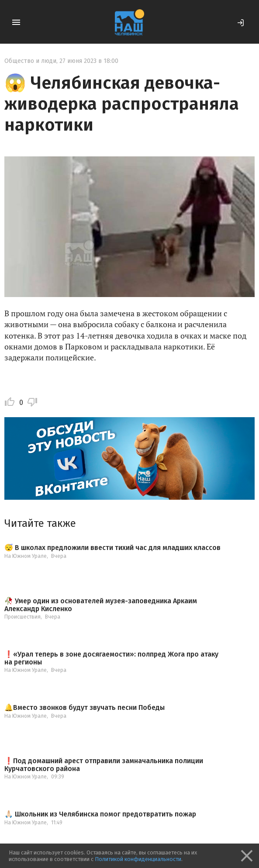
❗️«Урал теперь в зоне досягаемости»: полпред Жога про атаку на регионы (111, 658)
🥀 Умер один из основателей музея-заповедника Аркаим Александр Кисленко (101, 605)
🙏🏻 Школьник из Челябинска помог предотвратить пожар (100, 814)
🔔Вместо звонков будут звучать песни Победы (85, 708)
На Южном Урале (26, 556)
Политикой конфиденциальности (138, 859)
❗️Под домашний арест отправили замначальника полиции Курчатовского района (104, 765)
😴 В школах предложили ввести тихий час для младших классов (112, 548)
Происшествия (22, 617)
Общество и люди (30, 61)
